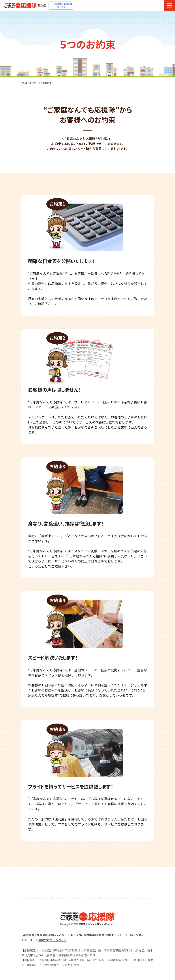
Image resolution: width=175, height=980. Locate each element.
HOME (24, 83)
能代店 (33, 83)
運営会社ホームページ (52, 940)
